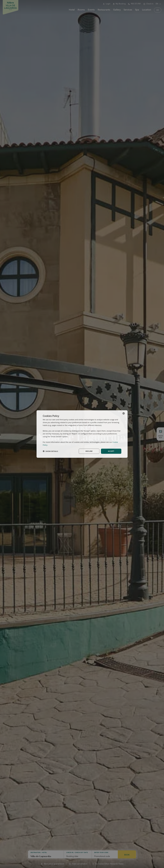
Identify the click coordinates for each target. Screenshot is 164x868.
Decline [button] (89, 451)
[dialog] (82, 434)
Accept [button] (111, 451)
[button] (50, 451)
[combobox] (124, 413)
